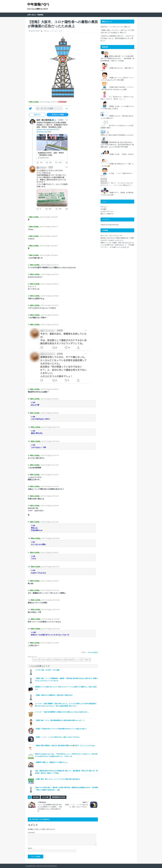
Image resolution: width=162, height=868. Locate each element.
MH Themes (53, 866)
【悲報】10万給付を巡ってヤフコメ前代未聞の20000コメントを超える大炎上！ (61, 729)
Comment (31, 833)
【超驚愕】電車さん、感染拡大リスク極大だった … (52, 762)
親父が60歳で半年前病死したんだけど (121, 135)
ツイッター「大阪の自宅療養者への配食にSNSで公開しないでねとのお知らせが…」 (62, 712)
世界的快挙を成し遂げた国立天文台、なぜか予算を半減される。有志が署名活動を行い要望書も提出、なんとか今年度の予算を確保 (117, 145)
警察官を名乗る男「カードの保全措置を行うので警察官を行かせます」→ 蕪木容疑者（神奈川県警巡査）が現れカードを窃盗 (117, 58)
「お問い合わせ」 (119, 245)
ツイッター (54, 31)
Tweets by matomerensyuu (110, 225)
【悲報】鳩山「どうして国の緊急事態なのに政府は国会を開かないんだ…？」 (60, 720)
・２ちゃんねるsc (92, 652)
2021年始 (36, 797)
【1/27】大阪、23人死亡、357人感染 (47, 670)
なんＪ (49, 31)
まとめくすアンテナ (107, 211)
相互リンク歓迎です (107, 214)
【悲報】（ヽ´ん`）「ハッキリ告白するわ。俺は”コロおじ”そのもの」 (58, 737)
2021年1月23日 (35, 31)
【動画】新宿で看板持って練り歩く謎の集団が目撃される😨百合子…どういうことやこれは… (65, 745)
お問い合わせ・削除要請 (35, 15)
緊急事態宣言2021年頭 (58, 797)
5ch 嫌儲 (103, 209)
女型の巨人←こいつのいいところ (111, 27)
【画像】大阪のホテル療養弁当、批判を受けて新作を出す (54, 695)
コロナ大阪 (45, 797)
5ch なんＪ (104, 207)
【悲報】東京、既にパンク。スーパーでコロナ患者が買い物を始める (57, 779)
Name (30, 848)
